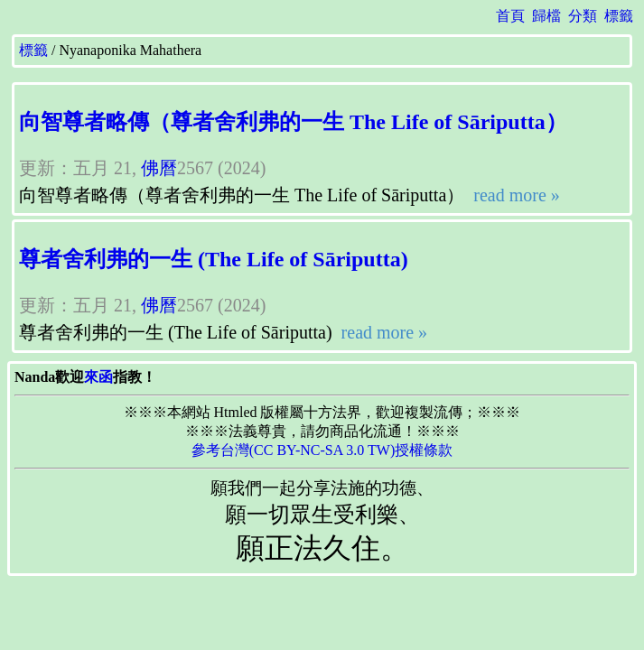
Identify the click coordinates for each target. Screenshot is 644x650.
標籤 (619, 16)
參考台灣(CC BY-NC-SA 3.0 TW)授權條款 (322, 450)
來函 (98, 377)
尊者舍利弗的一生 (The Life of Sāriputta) (214, 259)
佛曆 (159, 168)
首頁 (510, 16)
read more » (514, 195)
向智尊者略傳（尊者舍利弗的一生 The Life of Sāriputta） (293, 122)
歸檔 (546, 16)
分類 (583, 16)
